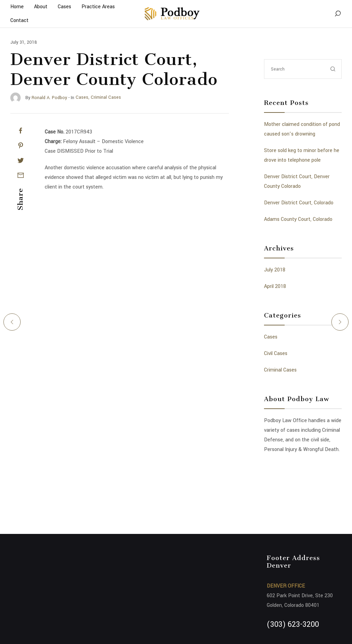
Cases (271, 337)
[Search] (338, 14)
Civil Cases (276, 353)
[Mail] (21, 175)
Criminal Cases (280, 370)
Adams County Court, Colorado (298, 219)
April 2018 (275, 286)
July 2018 (275, 270)
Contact (19, 20)
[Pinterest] (21, 146)
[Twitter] (21, 160)
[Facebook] (21, 131)
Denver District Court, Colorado (299, 203)
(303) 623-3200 (293, 624)
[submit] (333, 69)
